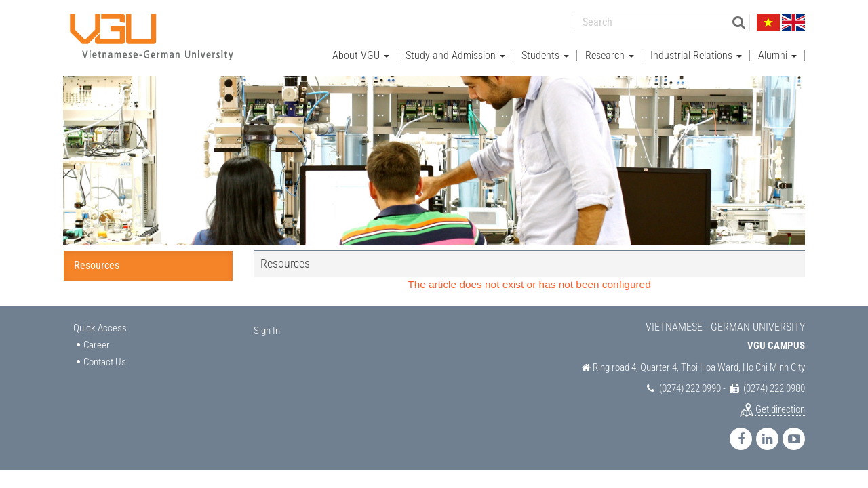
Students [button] (545, 55)
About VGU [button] (361, 55)
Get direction (780, 409)
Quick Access (100, 327)
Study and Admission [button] (455, 55)
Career (97, 344)
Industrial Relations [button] (696, 55)
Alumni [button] (777, 55)
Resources (97, 265)
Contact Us (105, 361)
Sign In (267, 330)
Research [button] (610, 55)
